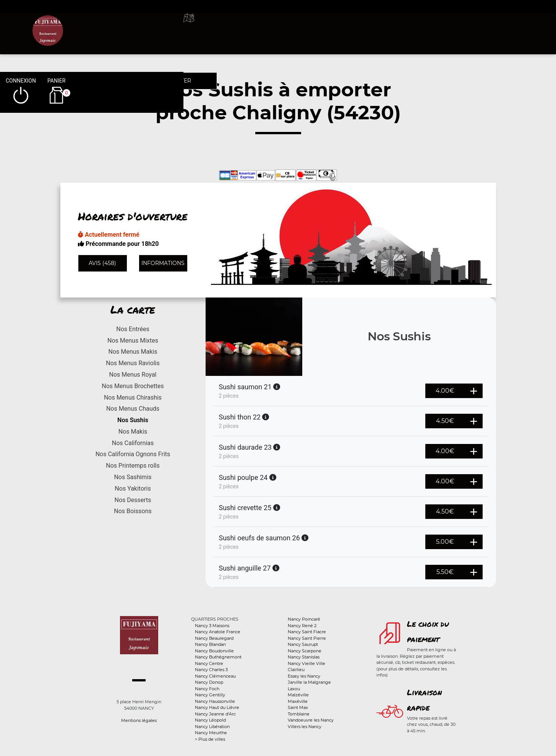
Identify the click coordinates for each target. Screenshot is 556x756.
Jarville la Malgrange (309, 682)
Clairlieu (296, 670)
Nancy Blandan (210, 644)
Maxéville (298, 701)
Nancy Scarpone (305, 651)
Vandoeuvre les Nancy (311, 720)
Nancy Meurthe (211, 733)
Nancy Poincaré (304, 619)
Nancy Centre (209, 663)
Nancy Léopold (210, 720)
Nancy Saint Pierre (307, 638)
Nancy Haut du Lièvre (217, 707)
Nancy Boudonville (214, 651)
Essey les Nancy (304, 676)
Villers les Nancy (305, 727)
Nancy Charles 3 (211, 670)
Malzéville (298, 695)
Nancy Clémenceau (215, 676)
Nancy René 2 (302, 626)
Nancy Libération (212, 727)
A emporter (339, 27)
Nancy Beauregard (214, 638)
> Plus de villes (210, 739)
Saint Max (298, 707)
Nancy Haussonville (215, 701)
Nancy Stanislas (304, 657)
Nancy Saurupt (303, 644)
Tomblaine (299, 714)
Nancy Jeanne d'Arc (215, 714)
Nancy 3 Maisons (212, 626)
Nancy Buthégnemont (218, 657)
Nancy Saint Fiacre (307, 632)
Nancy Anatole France (218, 632)
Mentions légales (139, 720)
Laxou (294, 689)
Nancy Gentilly (210, 695)
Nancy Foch (207, 689)
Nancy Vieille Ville (306, 663)
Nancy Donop (209, 682)
